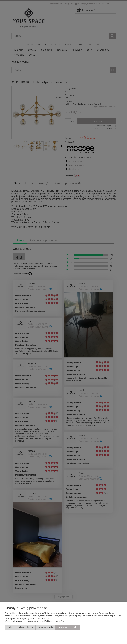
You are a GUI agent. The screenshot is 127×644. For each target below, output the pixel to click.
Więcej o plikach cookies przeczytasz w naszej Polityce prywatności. (34, 621)
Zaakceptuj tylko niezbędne (20, 627)
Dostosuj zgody (45, 627)
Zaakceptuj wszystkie (68, 627)
